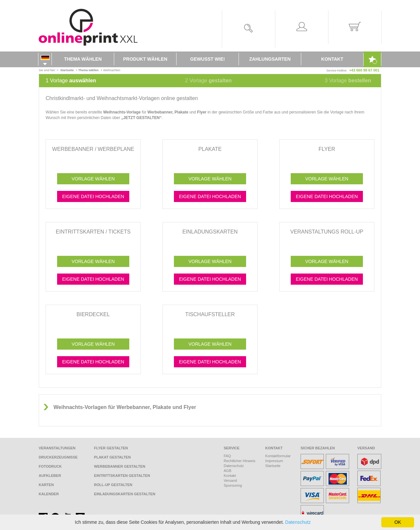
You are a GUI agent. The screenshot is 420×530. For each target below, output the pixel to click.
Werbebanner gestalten (120, 466)
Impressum (274, 461)
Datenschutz (234, 466)
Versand (230, 480)
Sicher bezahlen (318, 448)
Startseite (273, 466)
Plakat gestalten (113, 457)
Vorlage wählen (93, 179)
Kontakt (332, 59)
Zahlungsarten (270, 59)
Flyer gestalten (111, 448)
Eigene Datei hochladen (93, 196)
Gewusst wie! (208, 59)
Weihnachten (112, 70)
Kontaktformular (278, 456)
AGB (228, 471)
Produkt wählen (145, 59)
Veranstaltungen (57, 448)
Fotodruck (50, 466)
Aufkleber (50, 476)
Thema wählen (83, 59)
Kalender (49, 494)
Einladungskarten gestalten (125, 494)
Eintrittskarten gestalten (122, 476)
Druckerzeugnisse (58, 457)
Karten (46, 485)
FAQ (227, 456)
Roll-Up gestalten (113, 485)
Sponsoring (233, 485)
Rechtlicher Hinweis (240, 461)
